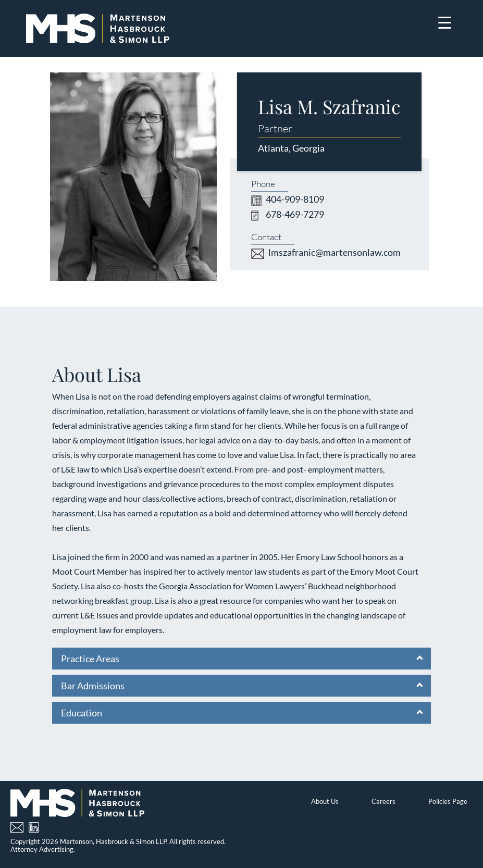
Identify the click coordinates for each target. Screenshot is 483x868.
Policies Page (448, 801)
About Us (325, 801)
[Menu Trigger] (445, 22)
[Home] (98, 28)
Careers (383, 801)
